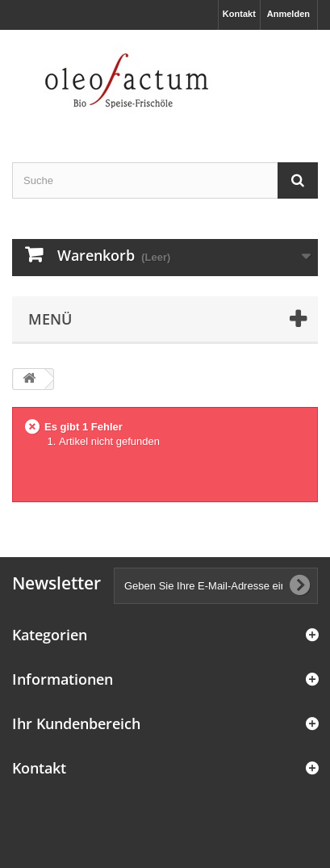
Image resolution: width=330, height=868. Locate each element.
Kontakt (239, 14)
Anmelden (288, 14)
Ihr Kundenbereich (76, 723)
